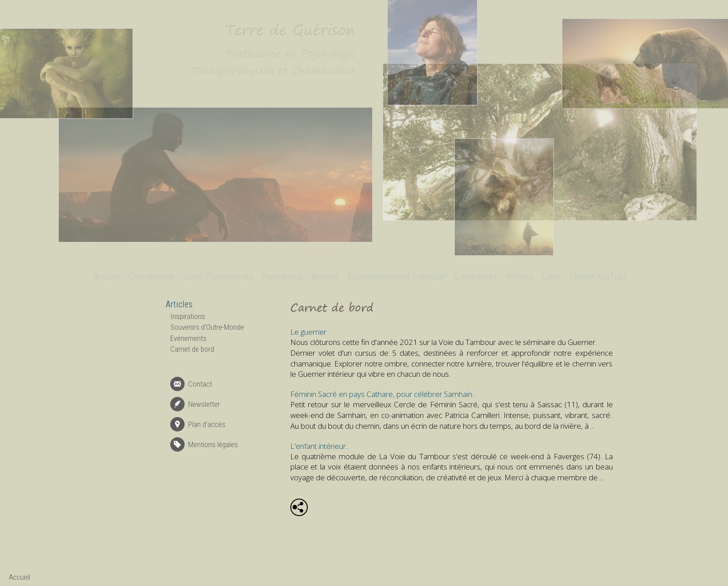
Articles (520, 276)
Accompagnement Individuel (396, 276)
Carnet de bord (192, 349)
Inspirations (188, 316)
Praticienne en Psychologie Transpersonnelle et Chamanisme (274, 62)
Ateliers (325, 276)
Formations (282, 276)
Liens (551, 276)
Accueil (107, 276)
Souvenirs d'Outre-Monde (207, 327)
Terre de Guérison (290, 30)
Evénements (476, 276)
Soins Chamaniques (218, 276)
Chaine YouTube (599, 276)
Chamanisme (151, 276)
